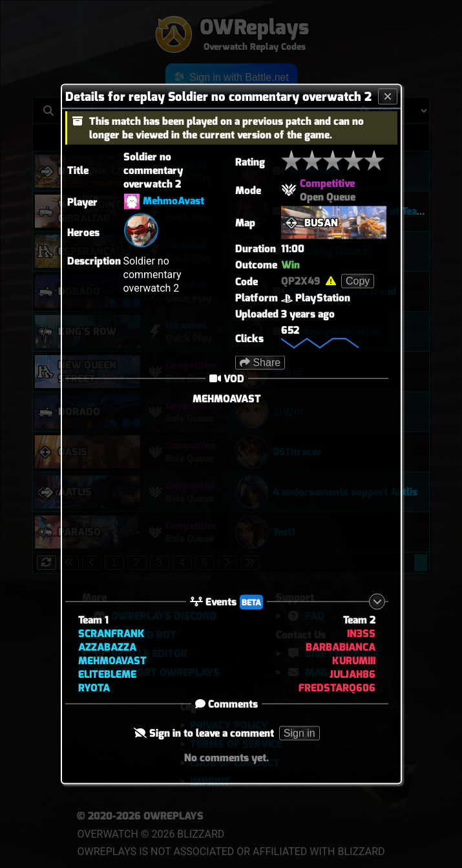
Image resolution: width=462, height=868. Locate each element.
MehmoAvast (173, 201)
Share (260, 363)
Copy (358, 281)
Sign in (299, 732)
